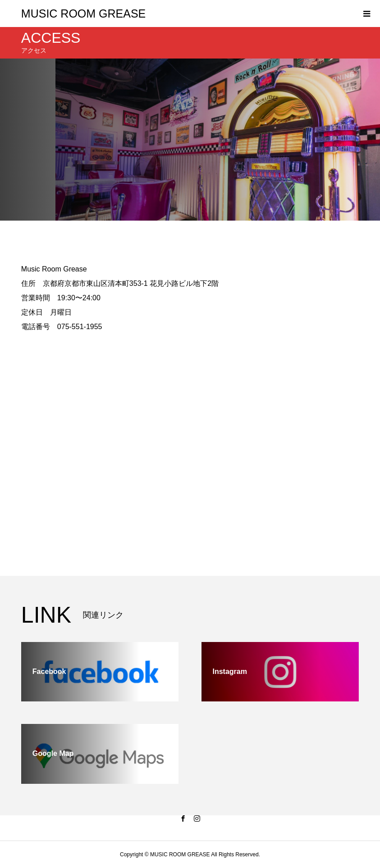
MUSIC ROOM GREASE (83, 14)
